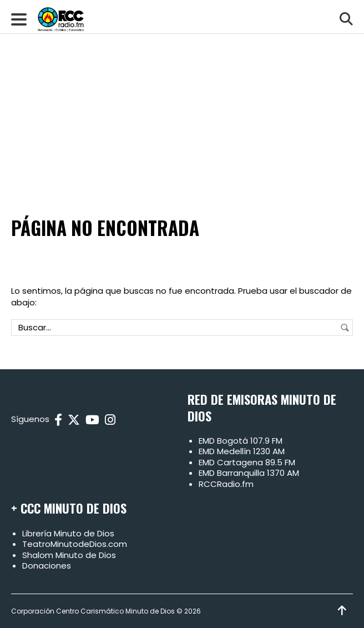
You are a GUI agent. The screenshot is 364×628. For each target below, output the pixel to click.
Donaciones (47, 566)
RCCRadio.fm (226, 484)
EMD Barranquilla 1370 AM (249, 473)
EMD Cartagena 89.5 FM (247, 462)
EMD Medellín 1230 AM (242, 451)
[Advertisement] (182, 83)
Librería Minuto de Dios (68, 533)
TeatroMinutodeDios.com (75, 544)
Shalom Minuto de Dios (69, 555)
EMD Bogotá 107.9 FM (241, 441)
